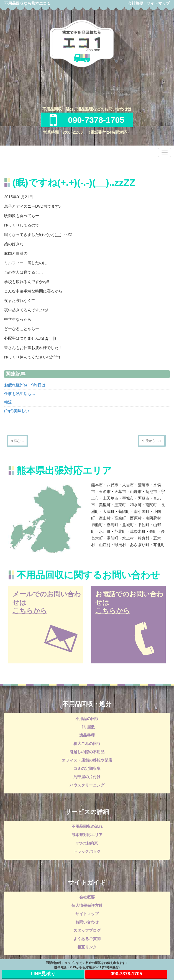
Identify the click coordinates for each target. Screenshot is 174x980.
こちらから (30, 611)
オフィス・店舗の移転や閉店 (87, 760)
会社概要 (135, 3)
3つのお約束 (87, 843)
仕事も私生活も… (20, 394)
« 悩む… (17, 441)
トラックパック (87, 851)
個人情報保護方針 (87, 905)
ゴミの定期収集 (87, 768)
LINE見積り (43, 974)
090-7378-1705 (87, 120)
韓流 (8, 402)
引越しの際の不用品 (87, 752)
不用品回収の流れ (87, 826)
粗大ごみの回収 (87, 744)
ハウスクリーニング (87, 785)
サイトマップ (158, 3)
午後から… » (152, 441)
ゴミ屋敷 (87, 727)
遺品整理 (87, 735)
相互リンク (87, 947)
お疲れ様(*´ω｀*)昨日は (25, 385)
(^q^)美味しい (17, 411)
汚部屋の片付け (87, 777)
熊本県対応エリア (87, 835)
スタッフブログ (87, 930)
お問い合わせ (87, 922)
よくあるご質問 (87, 939)
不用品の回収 (87, 719)
